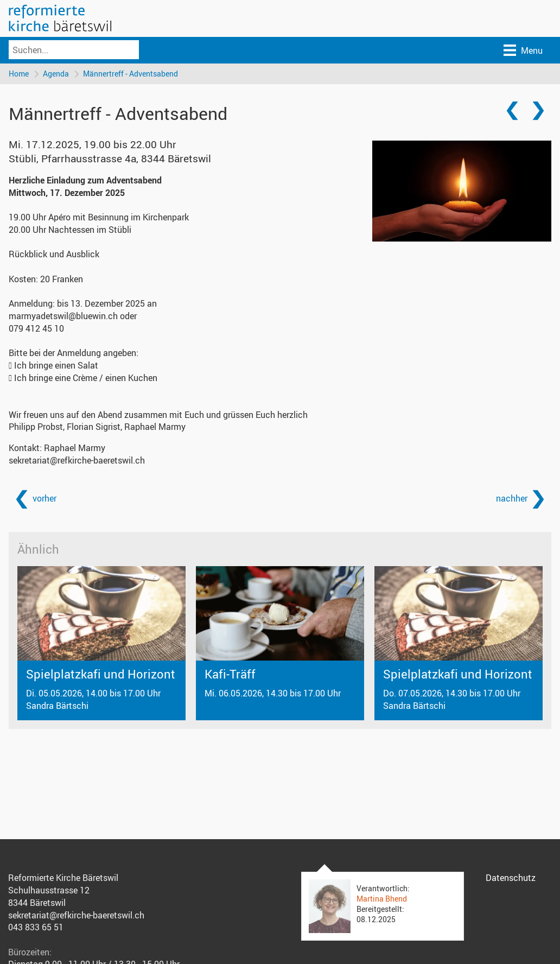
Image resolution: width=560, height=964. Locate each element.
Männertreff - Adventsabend (131, 74)
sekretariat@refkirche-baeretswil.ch (77, 460)
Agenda (56, 74)
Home (19, 74)
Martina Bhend (382, 899)
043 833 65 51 (36, 927)
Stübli (110, 158)
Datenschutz (511, 878)
